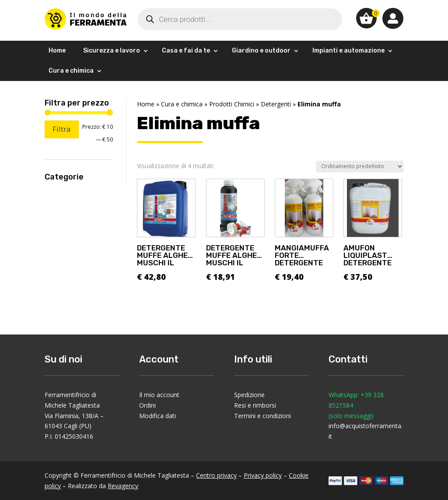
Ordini (147, 405)
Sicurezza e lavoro (112, 51)
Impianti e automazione (348, 51)
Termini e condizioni (262, 416)
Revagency (123, 486)
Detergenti (276, 104)
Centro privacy (216, 475)
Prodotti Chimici (232, 104)
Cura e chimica (71, 71)
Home (57, 51)
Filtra (62, 129)
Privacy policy (263, 475)
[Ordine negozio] (360, 167)
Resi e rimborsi (255, 405)
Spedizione (249, 395)
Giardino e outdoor (261, 51)
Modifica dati (157, 416)
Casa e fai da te (186, 51)
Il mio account (159, 395)
